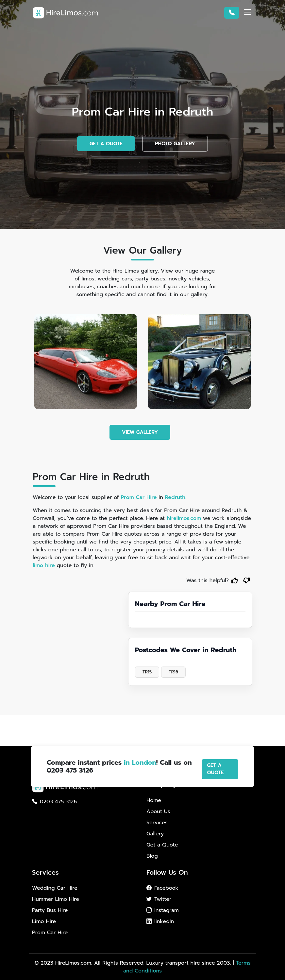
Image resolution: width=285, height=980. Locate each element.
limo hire (44, 565)
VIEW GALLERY (140, 432)
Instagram (163, 910)
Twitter (159, 899)
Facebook (162, 888)
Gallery (155, 834)
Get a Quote (162, 845)
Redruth (175, 497)
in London (140, 762)
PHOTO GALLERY (175, 144)
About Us (158, 811)
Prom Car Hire (139, 497)
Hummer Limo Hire (56, 899)
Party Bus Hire (50, 910)
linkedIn (160, 921)
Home (154, 800)
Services (157, 823)
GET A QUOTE (106, 144)
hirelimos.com (184, 518)
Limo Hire (44, 921)
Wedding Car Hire (55, 888)
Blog (152, 856)
